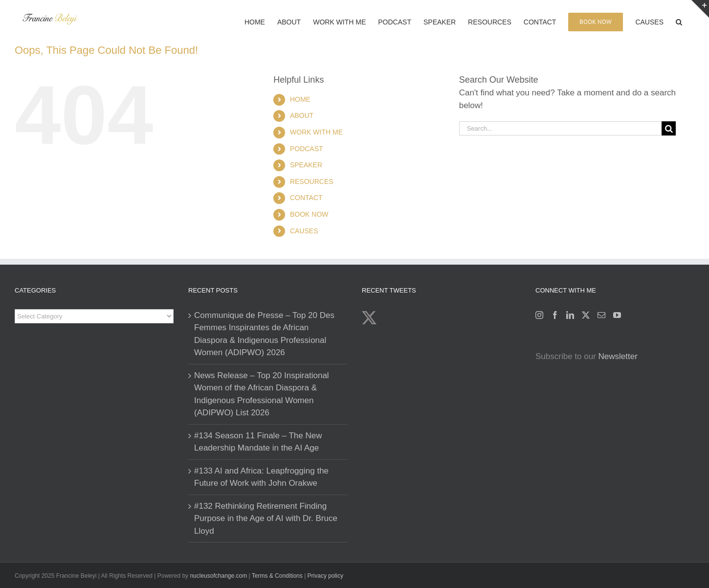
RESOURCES (312, 181)
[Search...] (560, 128)
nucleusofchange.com (218, 576)
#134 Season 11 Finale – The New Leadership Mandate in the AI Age (258, 442)
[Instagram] (539, 315)
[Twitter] (586, 315)
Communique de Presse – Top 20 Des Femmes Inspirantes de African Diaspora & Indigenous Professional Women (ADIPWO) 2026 (264, 334)
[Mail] (601, 315)
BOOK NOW (309, 214)
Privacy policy (325, 576)
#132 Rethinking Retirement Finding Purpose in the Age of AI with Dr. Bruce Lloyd (266, 519)
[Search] (669, 128)
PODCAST (307, 149)
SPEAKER (306, 165)
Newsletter (618, 356)
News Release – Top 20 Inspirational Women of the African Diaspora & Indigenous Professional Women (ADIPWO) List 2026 (262, 394)
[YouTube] (617, 315)
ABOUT (302, 115)
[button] (679, 21)
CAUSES (304, 231)
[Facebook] (555, 315)
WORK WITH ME (316, 132)
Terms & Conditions (278, 576)
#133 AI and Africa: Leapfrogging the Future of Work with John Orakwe (261, 477)
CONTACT (306, 198)
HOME (300, 99)
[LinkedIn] (570, 315)
